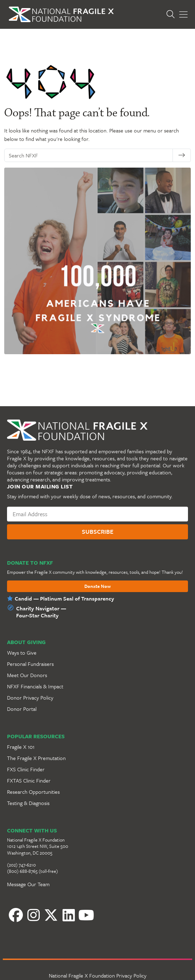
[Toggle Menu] (183, 15)
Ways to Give (22, 653)
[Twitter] (51, 915)
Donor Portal (22, 709)
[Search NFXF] (90, 155)
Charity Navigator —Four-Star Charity (41, 612)
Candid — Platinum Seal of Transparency (64, 598)
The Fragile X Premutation (36, 758)
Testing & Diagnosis (28, 803)
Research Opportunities (33, 792)
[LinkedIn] (69, 915)
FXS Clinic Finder (26, 769)
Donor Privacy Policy (30, 697)
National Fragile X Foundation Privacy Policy (98, 975)
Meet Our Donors (27, 675)
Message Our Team (28, 884)
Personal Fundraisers (30, 664)
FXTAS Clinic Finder (29, 780)
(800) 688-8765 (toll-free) (32, 871)
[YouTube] (86, 915)
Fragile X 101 (21, 747)
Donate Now (97, 586)
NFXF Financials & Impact (35, 686)
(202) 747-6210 (21, 865)
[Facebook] (16, 915)
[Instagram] (33, 915)
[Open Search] (172, 14)
